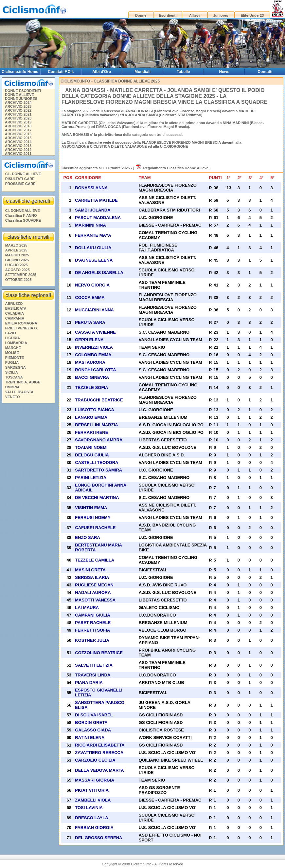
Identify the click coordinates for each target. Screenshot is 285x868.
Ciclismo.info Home (20, 72)
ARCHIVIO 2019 (18, 122)
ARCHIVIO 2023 (18, 106)
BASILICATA (16, 308)
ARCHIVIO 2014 (18, 142)
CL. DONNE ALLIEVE (23, 174)
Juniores (221, 15)
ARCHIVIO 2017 (18, 130)
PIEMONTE (15, 358)
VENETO (13, 397)
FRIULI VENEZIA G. (22, 328)
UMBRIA (12, 387)
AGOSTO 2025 (18, 270)
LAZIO (11, 333)
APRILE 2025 (16, 250)
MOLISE (12, 353)
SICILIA (12, 372)
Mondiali (142, 72)
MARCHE (13, 348)
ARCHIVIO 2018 (18, 126)
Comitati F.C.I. (61, 72)
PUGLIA (12, 362)
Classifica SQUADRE (23, 220)
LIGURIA (13, 338)
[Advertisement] (28, 506)
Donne (141, 15)
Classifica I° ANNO (21, 215)
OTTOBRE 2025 (18, 280)
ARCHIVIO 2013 (18, 146)
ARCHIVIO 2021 (18, 114)
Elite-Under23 (252, 15)
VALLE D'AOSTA (19, 392)
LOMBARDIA (16, 343)
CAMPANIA (15, 318)
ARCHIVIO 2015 (18, 138)
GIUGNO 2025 (17, 260)
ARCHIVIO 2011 (18, 154)
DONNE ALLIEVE (19, 95)
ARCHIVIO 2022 (18, 110)
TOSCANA (14, 377)
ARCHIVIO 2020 (18, 118)
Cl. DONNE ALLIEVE (23, 211)
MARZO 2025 (16, 245)
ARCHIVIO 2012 (18, 150)
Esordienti (168, 15)
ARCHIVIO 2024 (18, 102)
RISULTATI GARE (20, 179)
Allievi (194, 15)
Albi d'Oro (102, 72)
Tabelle (183, 72)
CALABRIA (15, 313)
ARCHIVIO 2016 (18, 134)
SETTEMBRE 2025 (21, 275)
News (224, 72)
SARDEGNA (16, 367)
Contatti (265, 72)
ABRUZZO (14, 304)
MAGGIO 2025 (17, 255)
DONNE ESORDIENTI (23, 91)
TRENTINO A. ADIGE (23, 382)
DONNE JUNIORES (21, 99)
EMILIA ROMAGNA (21, 323)
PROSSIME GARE (20, 184)
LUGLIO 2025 (17, 265)
